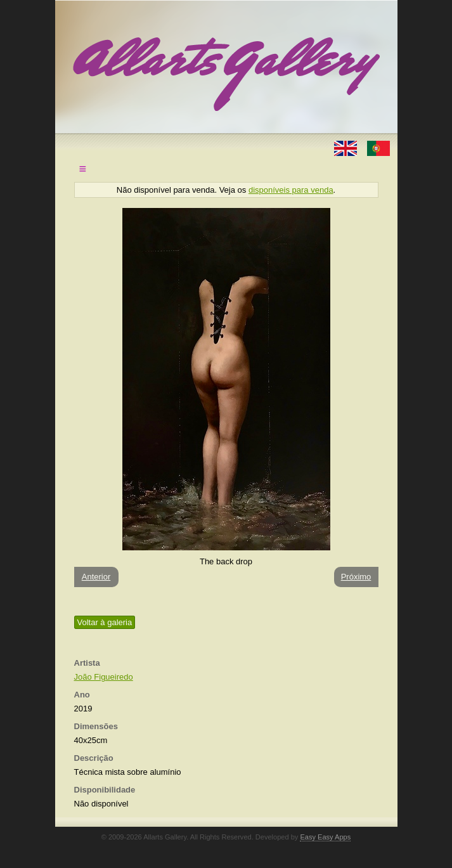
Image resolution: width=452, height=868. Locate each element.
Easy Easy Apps (325, 837)
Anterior (96, 577)
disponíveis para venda (291, 190)
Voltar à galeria (105, 622)
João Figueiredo (104, 677)
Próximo (356, 577)
